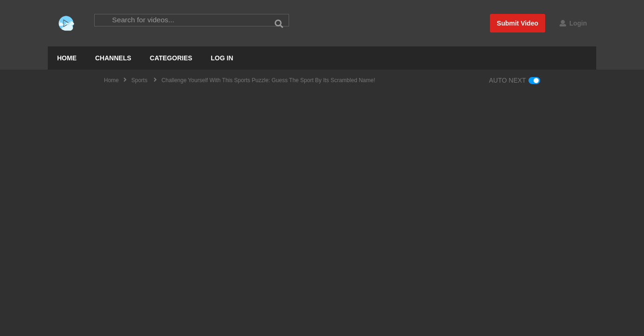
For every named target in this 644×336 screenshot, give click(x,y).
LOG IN (222, 58)
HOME (67, 58)
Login (573, 23)
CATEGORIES (171, 58)
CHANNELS (113, 58)
